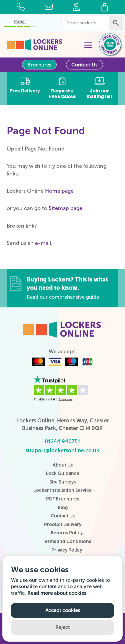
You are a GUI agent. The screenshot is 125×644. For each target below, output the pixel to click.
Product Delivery (63, 525)
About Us (63, 465)
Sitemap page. (66, 208)
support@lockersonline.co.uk (62, 450)
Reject (62, 627)
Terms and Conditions (67, 541)
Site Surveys (62, 482)
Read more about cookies (57, 593)
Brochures (39, 65)
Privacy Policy (67, 550)
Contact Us (84, 65)
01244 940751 (62, 441)
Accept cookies (63, 610)
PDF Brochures (62, 499)
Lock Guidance (62, 473)
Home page (59, 191)
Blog (63, 508)
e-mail (43, 243)
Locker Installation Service (62, 490)
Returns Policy (67, 533)
